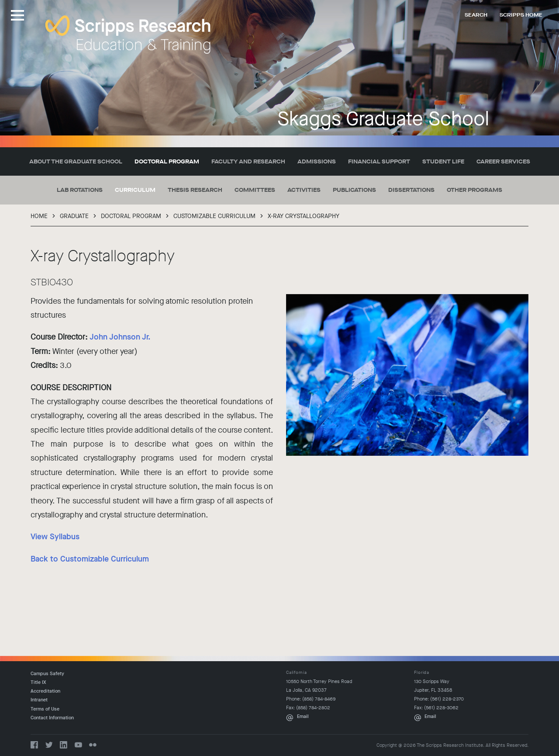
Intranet (39, 700)
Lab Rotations (80, 190)
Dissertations (411, 190)
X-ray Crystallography (304, 216)
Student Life (443, 161)
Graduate (74, 216)
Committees (255, 190)
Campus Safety (47, 674)
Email (303, 716)
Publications (354, 190)
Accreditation (45, 691)
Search (476, 15)
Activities (304, 190)
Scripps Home (521, 15)
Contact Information (52, 718)
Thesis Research (195, 190)
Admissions (317, 161)
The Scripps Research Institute (128, 35)
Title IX (38, 682)
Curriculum (135, 190)
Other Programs (474, 190)
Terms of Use (45, 709)
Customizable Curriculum (214, 216)
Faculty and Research (248, 161)
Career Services (503, 161)
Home (39, 216)
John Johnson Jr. (120, 337)
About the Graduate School (76, 161)
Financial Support (379, 161)
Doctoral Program (167, 161)
